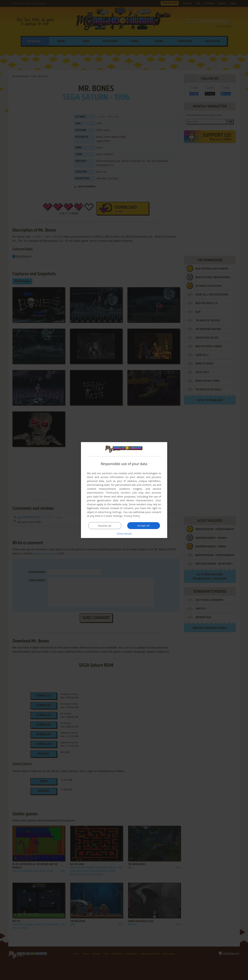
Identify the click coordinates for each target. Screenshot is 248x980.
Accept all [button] (144, 525)
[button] (124, 534)
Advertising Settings (110, 512)
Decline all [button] (105, 526)
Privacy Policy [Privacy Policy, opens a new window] (132, 516)
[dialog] (124, 490)
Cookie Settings (113, 516)
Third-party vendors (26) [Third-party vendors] (121, 493)
